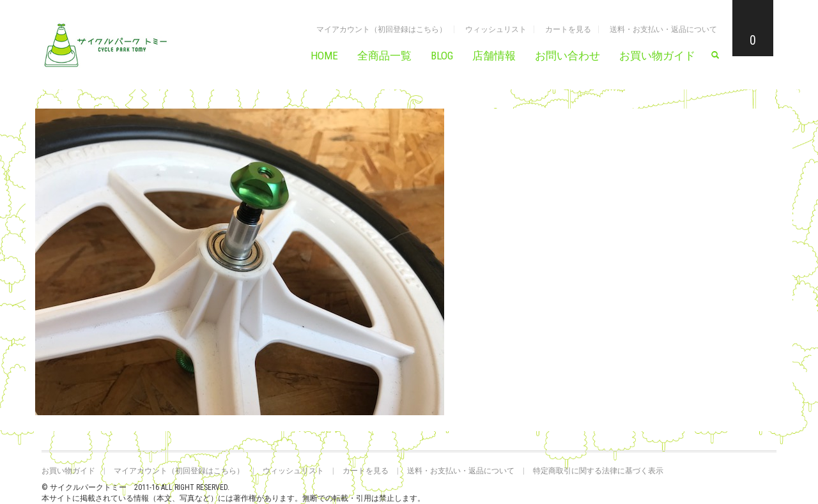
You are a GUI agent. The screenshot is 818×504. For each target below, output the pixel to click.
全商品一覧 (384, 56)
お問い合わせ (567, 56)
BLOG (442, 56)
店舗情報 (494, 56)
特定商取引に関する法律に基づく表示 (598, 471)
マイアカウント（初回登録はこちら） (382, 29)
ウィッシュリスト (496, 29)
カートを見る (568, 29)
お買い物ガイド (657, 56)
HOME (324, 56)
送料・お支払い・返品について (663, 29)
